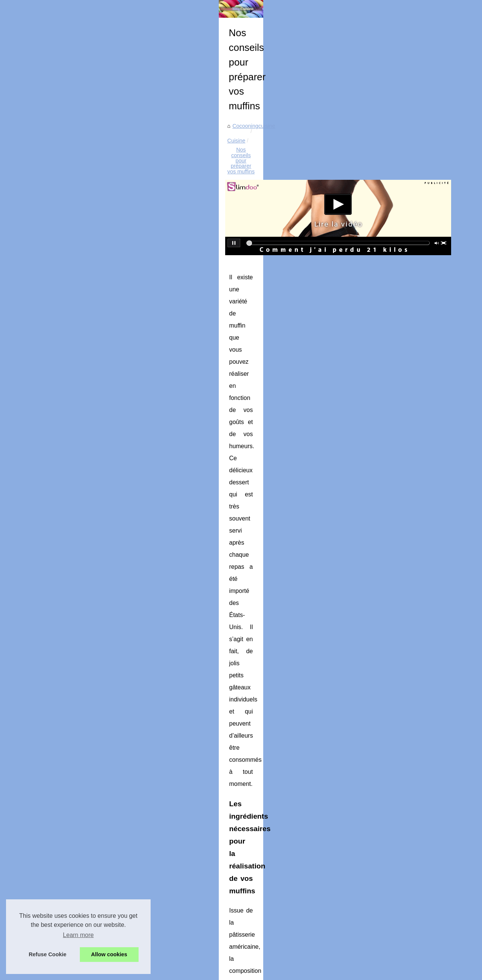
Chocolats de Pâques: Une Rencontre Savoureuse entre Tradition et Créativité (273, 865)
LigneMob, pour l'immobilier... (60, 399)
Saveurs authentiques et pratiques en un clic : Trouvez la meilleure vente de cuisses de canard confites (292, 907)
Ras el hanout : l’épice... (53, 229)
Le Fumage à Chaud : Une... (59, 262)
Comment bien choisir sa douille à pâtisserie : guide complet (251, 878)
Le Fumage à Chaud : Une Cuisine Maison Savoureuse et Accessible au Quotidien (278, 852)
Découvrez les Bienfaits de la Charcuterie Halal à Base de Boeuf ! (258, 948)
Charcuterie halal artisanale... (60, 246)
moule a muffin (242, 563)
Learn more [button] (78, 935)
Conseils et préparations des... (61, 331)
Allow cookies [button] (109, 954)
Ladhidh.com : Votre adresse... (61, 314)
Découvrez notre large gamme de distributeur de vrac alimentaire (399, 785)
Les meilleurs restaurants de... (61, 382)
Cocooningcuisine (157, 233)
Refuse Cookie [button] (47, 954)
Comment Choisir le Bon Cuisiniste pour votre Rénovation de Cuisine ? (264, 891)
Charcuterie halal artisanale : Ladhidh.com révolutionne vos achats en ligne (269, 839)
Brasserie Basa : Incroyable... (60, 365)
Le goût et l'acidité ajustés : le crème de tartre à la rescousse (252, 922)
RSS (174, 972)
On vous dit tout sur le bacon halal (175, 782)
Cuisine (194, 233)
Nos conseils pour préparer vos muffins (256, 233)
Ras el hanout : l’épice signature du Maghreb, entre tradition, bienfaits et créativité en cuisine (290, 826)
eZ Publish (194, 972)
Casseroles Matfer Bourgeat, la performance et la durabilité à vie (256, 935)
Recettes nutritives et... (52, 297)
